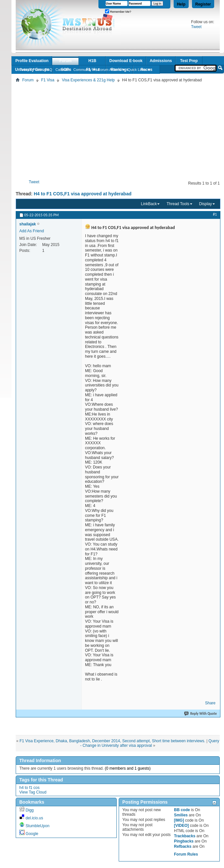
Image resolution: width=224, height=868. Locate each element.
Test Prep (189, 61)
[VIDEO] (181, 826)
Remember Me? (118, 12)
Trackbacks (185, 836)
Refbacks (183, 846)
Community (82, 70)
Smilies (181, 815)
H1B (92, 61)
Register (203, 4)
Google (32, 834)
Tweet (196, 27)
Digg (30, 810)
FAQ (49, 70)
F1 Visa (48, 80)
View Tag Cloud (33, 792)
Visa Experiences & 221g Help (88, 80)
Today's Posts (31, 70)
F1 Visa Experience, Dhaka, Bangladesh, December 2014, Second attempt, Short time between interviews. (112, 741)
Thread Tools (178, 204)
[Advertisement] (120, 130)
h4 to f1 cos (29, 788)
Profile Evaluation (32, 61)
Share (210, 703)
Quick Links (137, 70)
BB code (182, 810)
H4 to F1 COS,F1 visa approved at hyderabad (83, 194)
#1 (215, 214)
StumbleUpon (37, 826)
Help (181, 4)
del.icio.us (34, 818)
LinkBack (149, 204)
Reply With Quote (201, 714)
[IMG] (179, 820)
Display (206, 204)
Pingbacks (184, 841)
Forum (66, 61)
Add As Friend (32, 231)
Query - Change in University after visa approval (150, 743)
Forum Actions (110, 70)
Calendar (63, 70)
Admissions (161, 61)
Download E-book (126, 61)
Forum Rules (186, 854)
